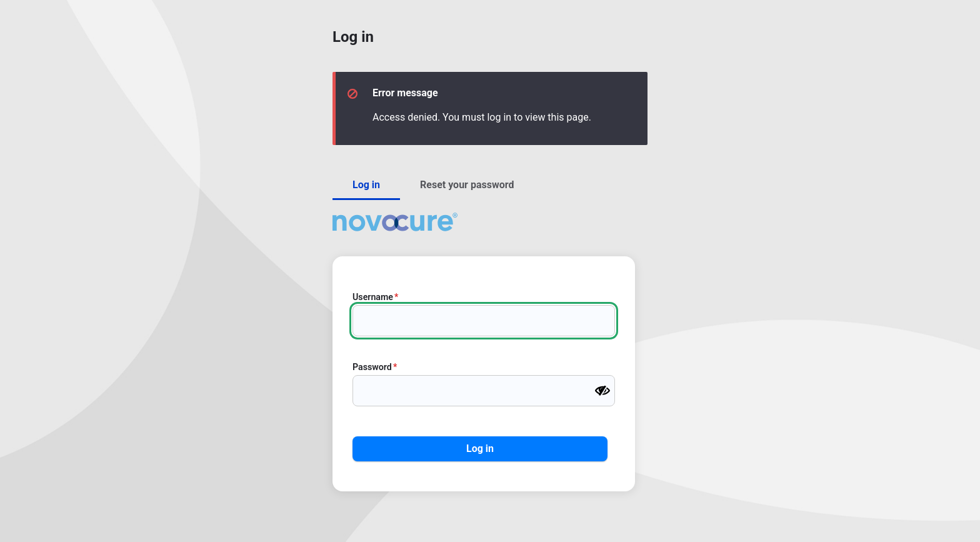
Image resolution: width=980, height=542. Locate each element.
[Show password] (602, 391)
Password (372, 367)
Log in (366, 185)
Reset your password (467, 185)
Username (373, 297)
